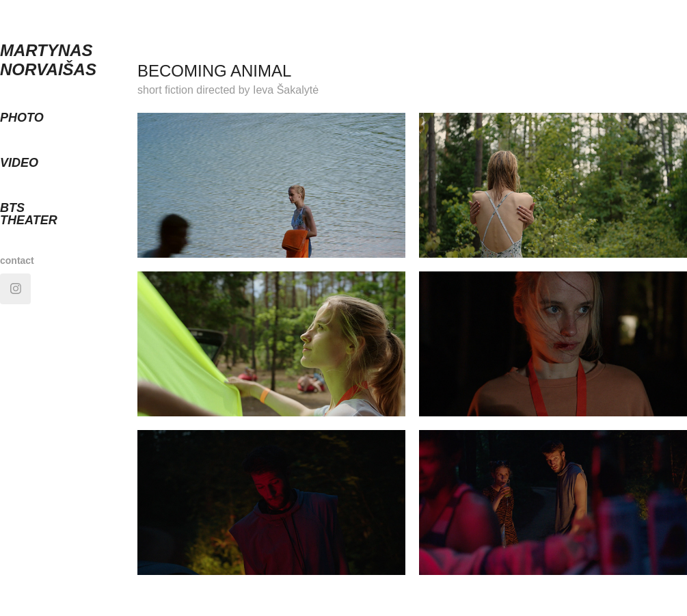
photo (22, 118)
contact (17, 260)
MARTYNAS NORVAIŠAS (49, 60)
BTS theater (29, 214)
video (19, 163)
